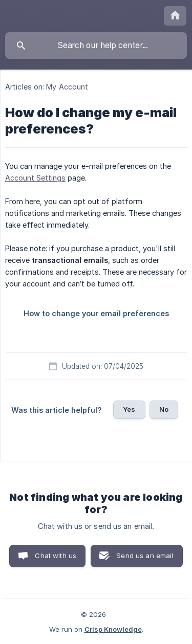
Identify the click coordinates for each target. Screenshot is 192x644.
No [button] (164, 409)
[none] (175, 16)
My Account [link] (67, 87)
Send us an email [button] (145, 556)
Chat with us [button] (56, 556)
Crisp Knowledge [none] (113, 629)
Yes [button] (129, 409)
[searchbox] (96, 46)
